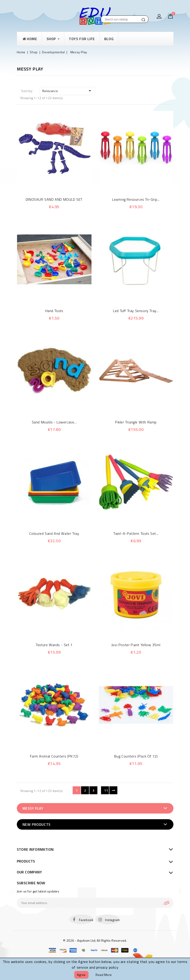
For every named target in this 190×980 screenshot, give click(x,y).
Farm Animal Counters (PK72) (54, 756)
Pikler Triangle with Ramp (136, 422)
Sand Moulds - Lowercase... (54, 422)
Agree (81, 975)
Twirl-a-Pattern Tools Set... (136, 533)
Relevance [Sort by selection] (67, 91)
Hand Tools (54, 311)
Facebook (86, 920)
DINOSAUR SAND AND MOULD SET (54, 199)
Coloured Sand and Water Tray (54, 533)
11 (106, 790)
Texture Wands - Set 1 (54, 645)
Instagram (112, 920)
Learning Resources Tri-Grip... (136, 199)
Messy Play (33, 808)
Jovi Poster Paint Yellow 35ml (136, 645)
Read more (104, 975)
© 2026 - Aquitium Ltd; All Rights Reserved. (95, 940)
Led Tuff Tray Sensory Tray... (136, 311)
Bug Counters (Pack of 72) (136, 756)
